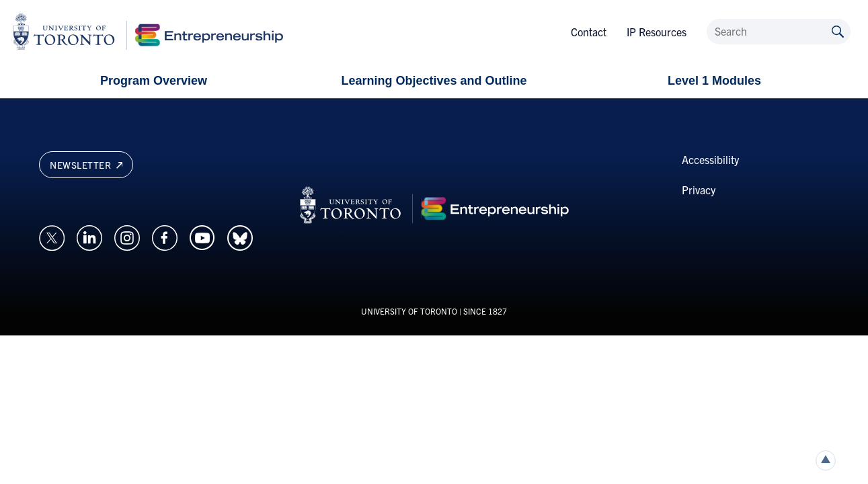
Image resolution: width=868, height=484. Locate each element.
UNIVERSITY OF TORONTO (409, 311)
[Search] (779, 32)
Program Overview (154, 81)
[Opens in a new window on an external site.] (52, 236)
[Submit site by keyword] (838, 31)
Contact (589, 32)
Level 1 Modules (714, 81)
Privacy (699, 190)
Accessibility (710, 159)
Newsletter (86, 165)
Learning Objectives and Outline (434, 81)
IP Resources (657, 32)
